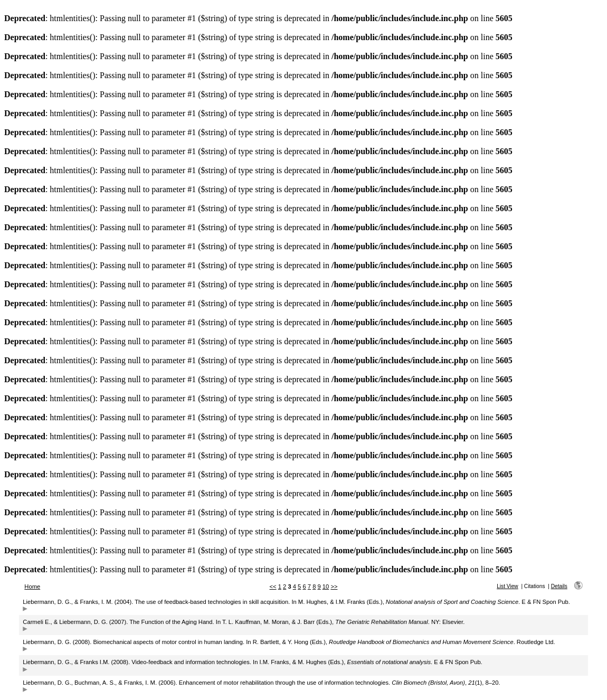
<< (273, 587)
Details (559, 586)
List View (508, 586)
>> (334, 587)
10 (326, 587)
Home (32, 587)
